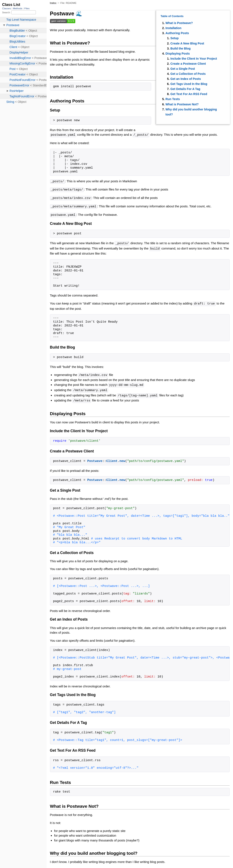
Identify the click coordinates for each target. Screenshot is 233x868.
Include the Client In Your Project (194, 59)
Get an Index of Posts (186, 79)
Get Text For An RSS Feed (189, 94)
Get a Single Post (183, 69)
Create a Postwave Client (188, 64)
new (122, 458)
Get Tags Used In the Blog (189, 84)
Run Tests (173, 99)
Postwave (95, 458)
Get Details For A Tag (185, 89)
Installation (173, 28)
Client (112, 458)
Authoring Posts (177, 33)
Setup (174, 38)
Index (53, 3)
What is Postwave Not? (182, 104)
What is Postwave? (179, 23)
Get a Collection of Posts (188, 74)
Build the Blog (180, 48)
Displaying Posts (178, 54)
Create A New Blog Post (187, 43)
